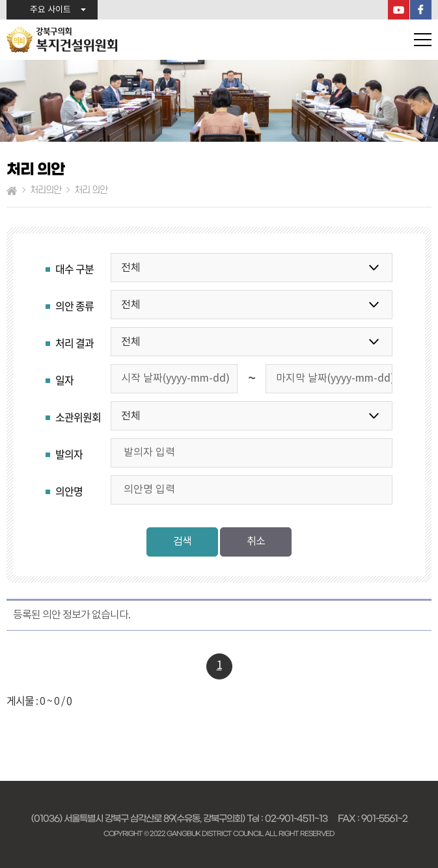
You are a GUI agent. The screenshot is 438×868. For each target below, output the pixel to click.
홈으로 (12, 191)
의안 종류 (75, 306)
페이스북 (421, 10)
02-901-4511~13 (296, 819)
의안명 (69, 491)
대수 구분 (75, 269)
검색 (182, 542)
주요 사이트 (50, 10)
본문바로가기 (0, 0)
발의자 (69, 454)
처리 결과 (75, 343)
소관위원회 (78, 417)
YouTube (399, 10)
